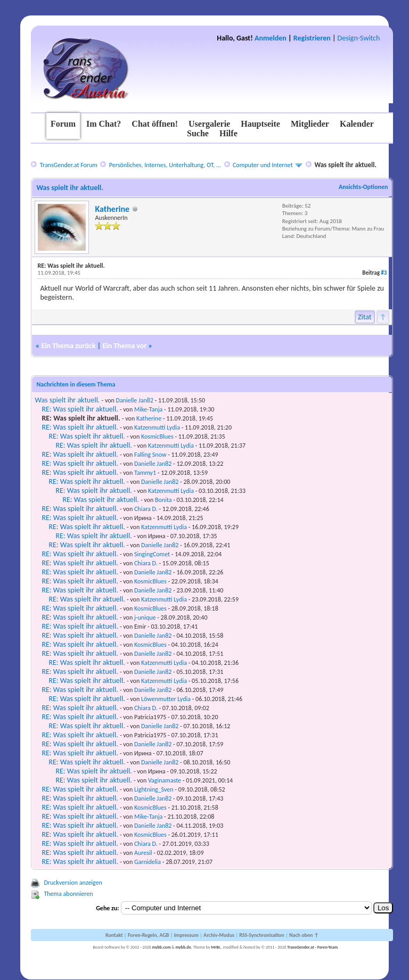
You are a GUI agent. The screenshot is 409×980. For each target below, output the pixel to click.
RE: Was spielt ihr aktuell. (80, 409)
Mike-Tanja (148, 409)
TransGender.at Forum (69, 165)
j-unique (145, 617)
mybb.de (183, 947)
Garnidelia (148, 862)
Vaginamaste (165, 780)
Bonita (163, 500)
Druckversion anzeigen (73, 883)
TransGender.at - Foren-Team (312, 947)
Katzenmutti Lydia (157, 427)
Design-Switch (359, 38)
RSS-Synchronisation (261, 935)
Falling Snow (150, 455)
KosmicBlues (157, 437)
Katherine (112, 209)
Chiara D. (146, 509)
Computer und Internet (263, 165)
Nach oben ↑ (304, 935)
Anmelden (271, 38)
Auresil (143, 853)
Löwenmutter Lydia (166, 699)
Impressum (186, 935)
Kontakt (114, 935)
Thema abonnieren (68, 894)
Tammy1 (145, 473)
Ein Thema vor (124, 346)
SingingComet (152, 554)
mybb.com (161, 947)
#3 (384, 273)
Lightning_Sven (154, 789)
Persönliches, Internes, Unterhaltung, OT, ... (165, 165)
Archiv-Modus (219, 935)
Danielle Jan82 (135, 400)
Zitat (365, 317)
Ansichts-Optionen (363, 187)
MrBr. (216, 947)
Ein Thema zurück (68, 346)
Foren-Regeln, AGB (149, 935)
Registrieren (312, 38)
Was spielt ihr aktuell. (67, 400)
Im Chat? (104, 124)
